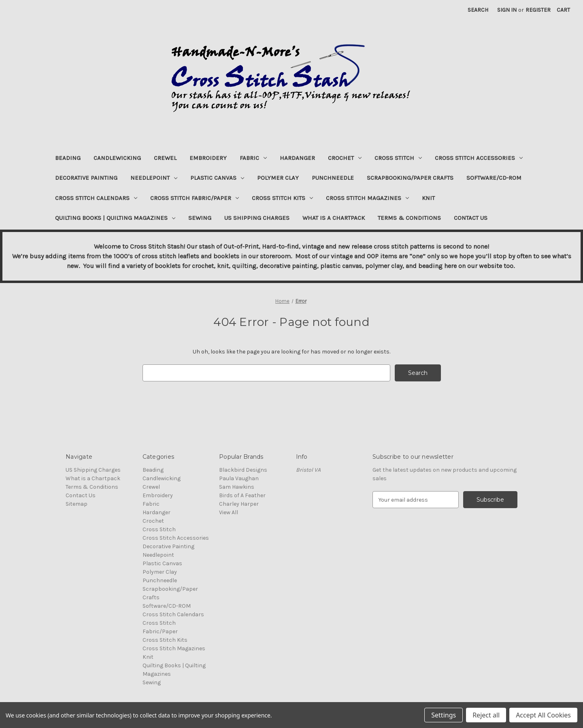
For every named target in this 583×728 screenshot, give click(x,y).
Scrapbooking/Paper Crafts (410, 178)
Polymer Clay (278, 178)
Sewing (200, 218)
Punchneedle (333, 178)
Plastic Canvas (217, 178)
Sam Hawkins (237, 487)
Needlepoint (154, 178)
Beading (68, 158)
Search (478, 10)
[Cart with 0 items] (563, 10)
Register (538, 10)
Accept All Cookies (543, 715)
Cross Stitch (398, 158)
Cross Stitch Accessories (479, 158)
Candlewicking (117, 158)
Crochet (345, 158)
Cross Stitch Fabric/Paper (195, 198)
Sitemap (77, 504)
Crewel (165, 158)
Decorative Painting (86, 178)
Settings (444, 715)
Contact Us (471, 218)
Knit (428, 198)
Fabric (253, 158)
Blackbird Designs (243, 470)
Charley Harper (239, 504)
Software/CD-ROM (494, 178)
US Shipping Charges (257, 218)
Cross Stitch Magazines (367, 198)
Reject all (486, 715)
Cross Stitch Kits (282, 198)
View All (229, 512)
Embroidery (208, 158)
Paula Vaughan (239, 478)
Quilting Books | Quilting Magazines (115, 218)
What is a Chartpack (334, 218)
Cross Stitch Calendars (96, 198)
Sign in (507, 10)
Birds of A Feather (242, 495)
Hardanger (297, 158)
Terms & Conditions (409, 218)
